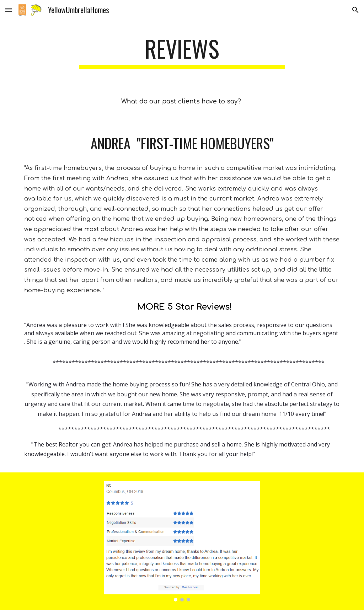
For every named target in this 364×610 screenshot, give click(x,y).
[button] (9, 10)
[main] (182, 52)
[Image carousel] (182, 541)
